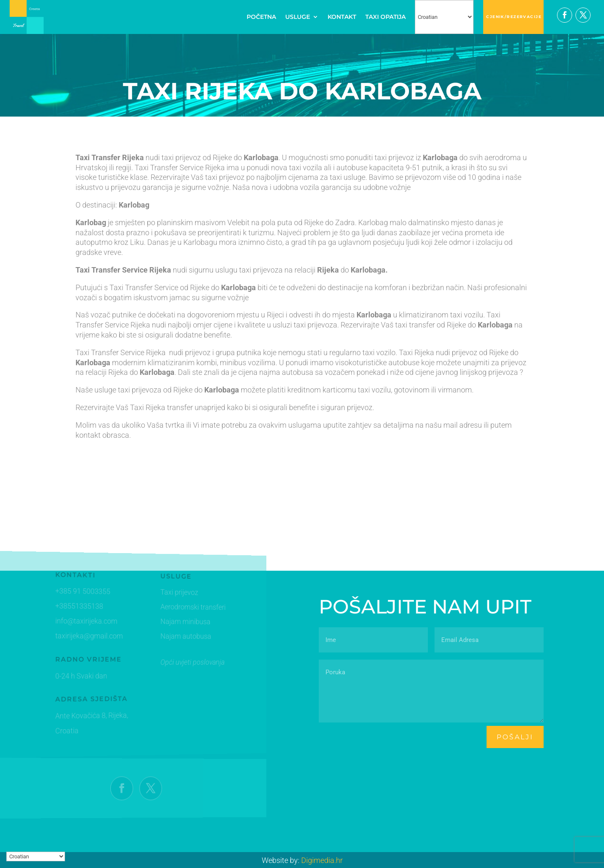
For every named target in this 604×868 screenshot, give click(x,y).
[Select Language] (444, 17)
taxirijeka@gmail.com (87, 636)
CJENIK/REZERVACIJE (514, 17)
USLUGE (298, 17)
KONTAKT (342, 17)
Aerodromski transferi (185, 608)
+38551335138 (77, 607)
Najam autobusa (178, 637)
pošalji (515, 737)
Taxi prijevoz (172, 594)
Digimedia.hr (322, 860)
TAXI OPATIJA (385, 17)
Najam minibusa (178, 622)
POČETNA (261, 17)
